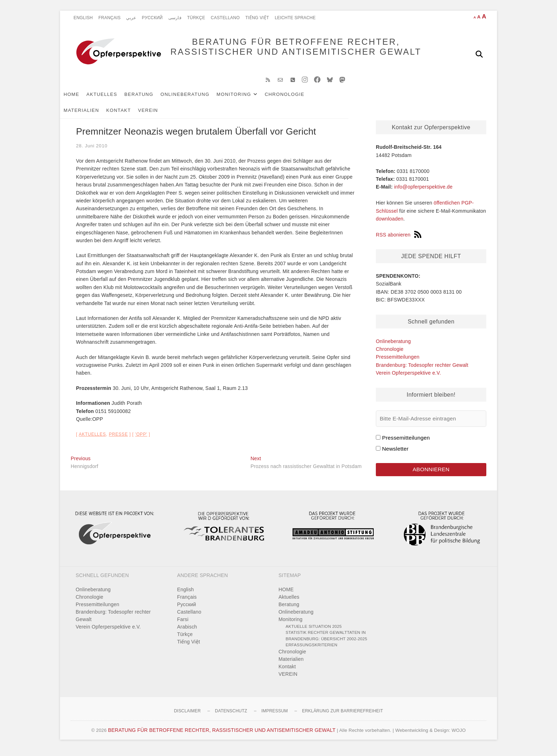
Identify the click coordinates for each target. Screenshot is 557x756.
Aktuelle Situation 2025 (314, 632)
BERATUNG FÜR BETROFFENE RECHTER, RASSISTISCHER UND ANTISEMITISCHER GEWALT (282, 54)
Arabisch (187, 632)
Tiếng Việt (257, 18)
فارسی (175, 18)
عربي (131, 18)
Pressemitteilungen (398, 363)
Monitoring (245, 100)
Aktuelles (112, 100)
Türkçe (196, 18)
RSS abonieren (399, 240)
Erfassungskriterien (312, 650)
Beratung (150, 100)
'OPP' (141, 440)
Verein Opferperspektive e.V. (408, 379)
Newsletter (395, 454)
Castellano (225, 18)
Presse (118, 440)
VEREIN (407, 100)
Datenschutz (231, 717)
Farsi (183, 625)
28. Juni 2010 (92, 151)
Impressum (275, 717)
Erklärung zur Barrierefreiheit (342, 717)
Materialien (340, 100)
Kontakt (377, 100)
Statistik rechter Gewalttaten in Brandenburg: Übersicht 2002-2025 (326, 641)
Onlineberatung (196, 100)
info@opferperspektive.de (423, 192)
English (83, 18)
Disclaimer (187, 717)
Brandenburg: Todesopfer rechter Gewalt (422, 371)
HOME (82, 100)
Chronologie (295, 100)
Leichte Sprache (295, 18)
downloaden (390, 224)
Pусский (152, 18)
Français (109, 18)
